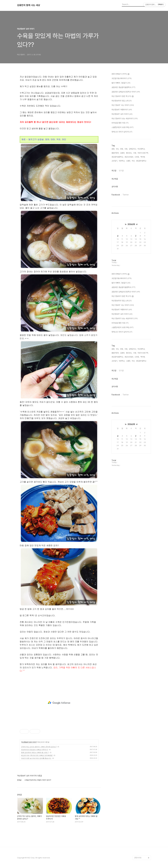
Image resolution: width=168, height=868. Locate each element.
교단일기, (115, 161)
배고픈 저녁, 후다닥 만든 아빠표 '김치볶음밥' (37, 755)
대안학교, (122, 161)
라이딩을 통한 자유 (120, 123)
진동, (126, 149)
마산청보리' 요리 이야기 (29, 742)
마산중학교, (141, 149)
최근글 (114, 171)
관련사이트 (138, 858)
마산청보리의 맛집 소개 (122, 101)
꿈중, (113, 149)
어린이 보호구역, (143, 153)
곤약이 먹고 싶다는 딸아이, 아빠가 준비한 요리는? (39, 747)
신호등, (137, 157)
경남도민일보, (129, 157)
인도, (118, 149)
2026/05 (131, 224)
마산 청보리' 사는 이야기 (123, 105)
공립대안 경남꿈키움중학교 (123, 87)
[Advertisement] (59, 703)
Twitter (126, 195)
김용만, (123, 153)
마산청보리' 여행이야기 (122, 110)
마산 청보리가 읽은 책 (123, 96)
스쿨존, (128, 161)
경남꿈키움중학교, (118, 157)
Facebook (116, 195)
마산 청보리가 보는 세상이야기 (125, 119)
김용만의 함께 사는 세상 (29, 5)
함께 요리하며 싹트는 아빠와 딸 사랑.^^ (35, 752)
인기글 (121, 171)
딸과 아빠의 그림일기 (121, 83)
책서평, (143, 157)
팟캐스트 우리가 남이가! (122, 132)
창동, (122, 149)
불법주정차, (115, 153)
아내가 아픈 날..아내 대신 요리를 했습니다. (36, 758)
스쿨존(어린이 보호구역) (123, 127)
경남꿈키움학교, (141, 161)
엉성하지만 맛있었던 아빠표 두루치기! (35, 750)
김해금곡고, (133, 149)
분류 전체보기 (120, 74)
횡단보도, (129, 153)
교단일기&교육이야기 (122, 79)
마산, (133, 161)
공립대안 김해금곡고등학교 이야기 (126, 92)
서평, (135, 153)
